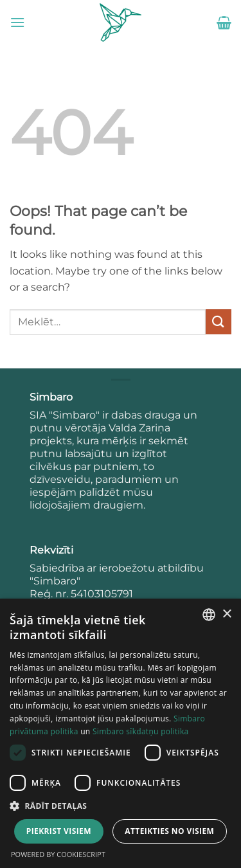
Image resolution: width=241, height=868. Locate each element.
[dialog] (121, 733)
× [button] (227, 614)
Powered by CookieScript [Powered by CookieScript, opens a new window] (58, 854)
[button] (17, 22)
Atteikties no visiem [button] (169, 831)
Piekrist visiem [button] (59, 831)
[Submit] (219, 322)
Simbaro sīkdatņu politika (141, 731)
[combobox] (209, 615)
